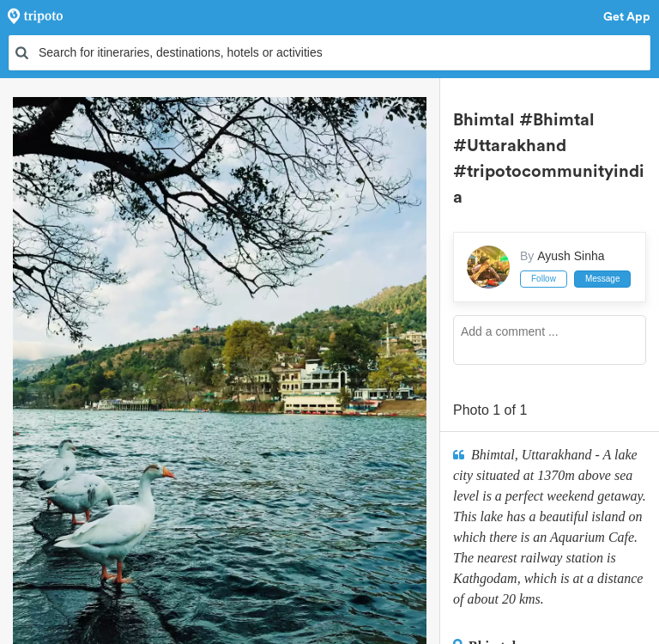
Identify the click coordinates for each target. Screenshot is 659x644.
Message (603, 279)
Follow (544, 279)
